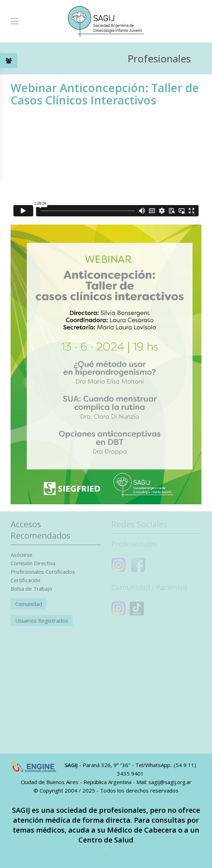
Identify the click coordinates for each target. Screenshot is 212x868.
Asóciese (22, 555)
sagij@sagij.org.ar (170, 782)
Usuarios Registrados (42, 620)
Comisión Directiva (33, 563)
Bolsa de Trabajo (31, 589)
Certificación (25, 580)
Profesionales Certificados (43, 572)
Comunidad (29, 604)
